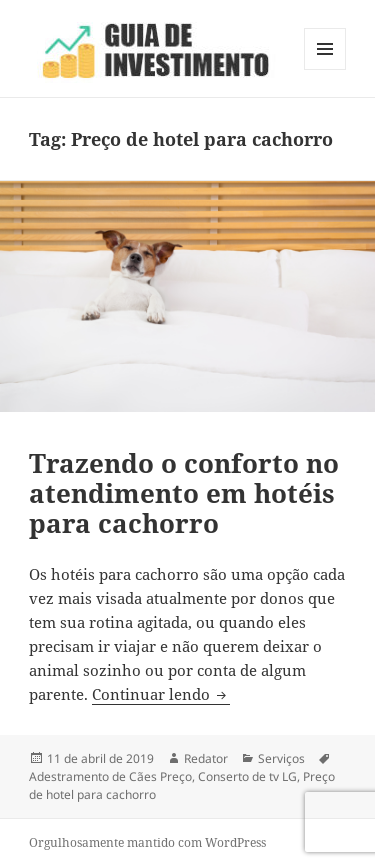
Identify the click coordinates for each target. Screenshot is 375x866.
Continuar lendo (161, 694)
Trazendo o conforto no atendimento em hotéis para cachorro (184, 493)
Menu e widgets (325, 69)
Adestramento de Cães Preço (110, 776)
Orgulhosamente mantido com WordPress (147, 842)
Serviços (281, 758)
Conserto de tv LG (247, 776)
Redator (206, 758)
